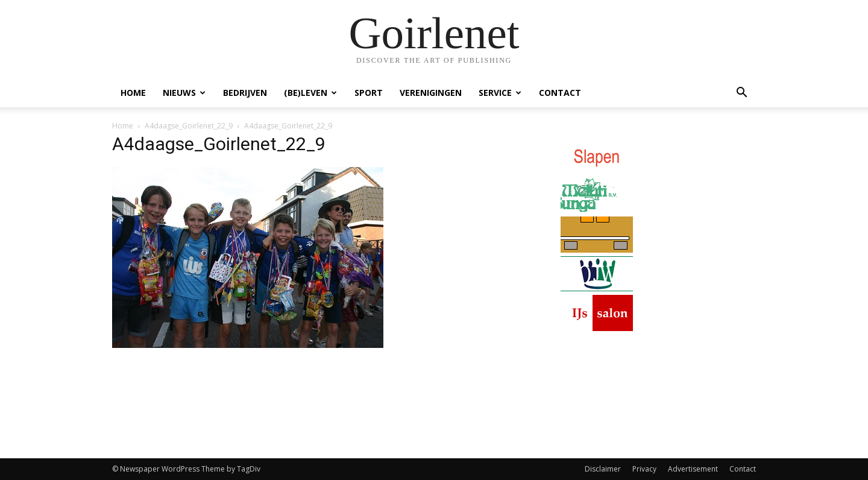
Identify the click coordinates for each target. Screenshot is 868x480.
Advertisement (693, 469)
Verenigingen (431, 93)
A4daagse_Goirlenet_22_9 (189, 126)
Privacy (644, 469)
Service (500, 93)
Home (133, 93)
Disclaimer (603, 469)
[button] (741, 94)
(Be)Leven (310, 93)
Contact (560, 93)
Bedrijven (245, 93)
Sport (369, 93)
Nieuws (184, 93)
